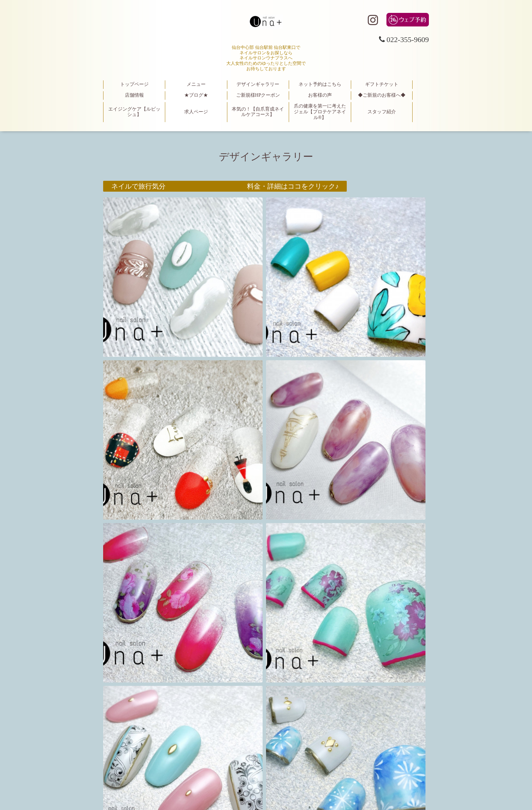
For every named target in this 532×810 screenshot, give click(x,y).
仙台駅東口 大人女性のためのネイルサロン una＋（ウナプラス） (266, 769)
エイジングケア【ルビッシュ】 (134, 112)
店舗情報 (134, 95)
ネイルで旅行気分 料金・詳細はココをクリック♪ (225, 186)
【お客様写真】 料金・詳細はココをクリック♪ (225, 534)
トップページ (134, 84)
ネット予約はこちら (320, 84)
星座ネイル (128, 454)
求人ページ (196, 112)
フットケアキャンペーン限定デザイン (169, 614)
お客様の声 (320, 95)
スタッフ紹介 (382, 112)
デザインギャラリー (258, 84)
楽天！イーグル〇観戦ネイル (155, 374)
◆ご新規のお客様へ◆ (382, 95)
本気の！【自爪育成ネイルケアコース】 (258, 112)
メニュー (196, 84)
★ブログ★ (196, 95)
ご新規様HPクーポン (258, 95)
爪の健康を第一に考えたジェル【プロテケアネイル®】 (320, 112)
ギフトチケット (382, 84)
